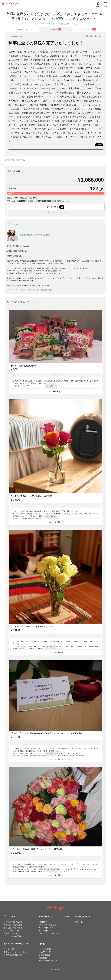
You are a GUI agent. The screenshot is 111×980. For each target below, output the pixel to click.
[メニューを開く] (106, 4)
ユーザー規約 (9, 949)
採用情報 (43, 958)
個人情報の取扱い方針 (13, 955)
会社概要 (43, 922)
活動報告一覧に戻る (94, 36)
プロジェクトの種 (11, 931)
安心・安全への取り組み (50, 933)
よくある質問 (45, 949)
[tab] (55, 29)
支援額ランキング (11, 933)
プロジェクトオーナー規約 (15, 952)
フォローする (56, 207)
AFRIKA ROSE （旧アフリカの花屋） (54, 24)
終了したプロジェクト (13, 925)
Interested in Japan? (48, 961)
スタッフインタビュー (49, 925)
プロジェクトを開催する (14, 936)
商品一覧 (79, 922)
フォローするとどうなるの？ (56, 212)
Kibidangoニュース (47, 928)
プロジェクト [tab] (22, 29)
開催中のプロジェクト (13, 922)
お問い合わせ (45, 955)
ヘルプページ (45, 952)
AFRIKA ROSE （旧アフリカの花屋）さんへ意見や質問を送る (31, 290)
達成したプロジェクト (13, 928)
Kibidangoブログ (46, 931)
